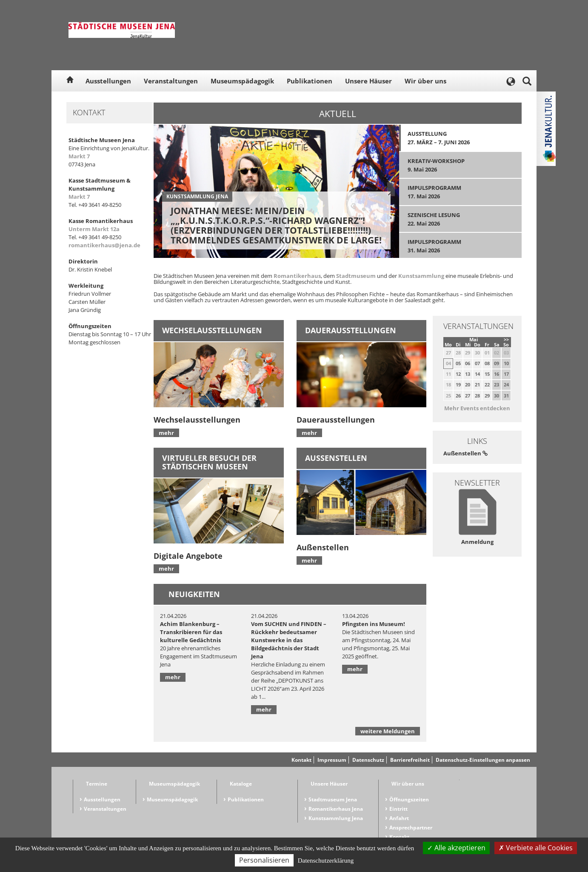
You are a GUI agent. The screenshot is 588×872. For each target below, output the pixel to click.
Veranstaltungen (171, 81)
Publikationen (310, 81)
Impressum (332, 760)
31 (506, 396)
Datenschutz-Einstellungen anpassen (483, 760)
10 (506, 363)
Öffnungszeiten (409, 799)
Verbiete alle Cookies (536, 848)
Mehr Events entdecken (477, 408)
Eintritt (398, 809)
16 (497, 374)
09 (497, 363)
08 (487, 363)
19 (458, 385)
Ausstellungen (108, 81)
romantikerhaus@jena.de (104, 245)
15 (487, 374)
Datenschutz (368, 760)
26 (458, 396)
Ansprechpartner (411, 828)
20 (468, 385)
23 (497, 385)
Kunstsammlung (421, 276)
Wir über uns (425, 81)
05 (458, 363)
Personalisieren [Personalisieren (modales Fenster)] (264, 860)
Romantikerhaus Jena (336, 809)
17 (506, 374)
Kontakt (301, 760)
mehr (166, 433)
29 (487, 396)
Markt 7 (79, 156)
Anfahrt (399, 818)
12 (458, 374)
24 (506, 385)
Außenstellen (465, 453)
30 (497, 396)
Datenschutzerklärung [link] (326, 861)
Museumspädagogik (242, 81)
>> (506, 339)
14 (477, 374)
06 (468, 363)
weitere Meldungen (388, 731)
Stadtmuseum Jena (333, 799)
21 (477, 385)
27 (468, 396)
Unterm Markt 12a (94, 229)
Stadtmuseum (356, 276)
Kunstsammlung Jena (336, 818)
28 (477, 396)
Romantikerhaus (297, 276)
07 (477, 363)
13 (468, 374)
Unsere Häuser (368, 81)
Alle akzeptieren (456, 848)
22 (487, 385)
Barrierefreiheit (410, 760)
